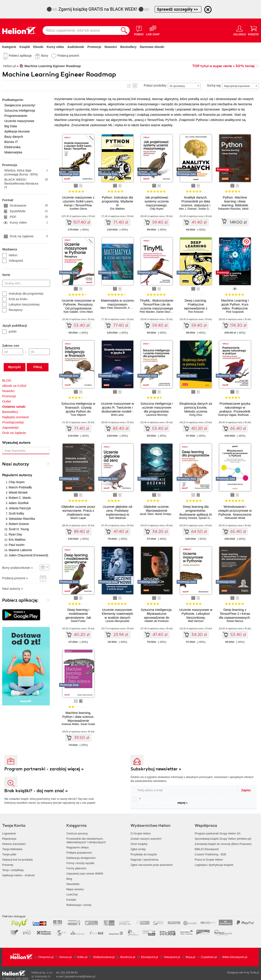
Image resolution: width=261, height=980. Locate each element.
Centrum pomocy (77, 833)
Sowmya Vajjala (227, 415)
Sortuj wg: (214, 85)
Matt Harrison (196, 621)
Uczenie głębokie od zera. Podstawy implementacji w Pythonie (117, 512)
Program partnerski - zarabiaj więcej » (44, 769)
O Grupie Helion (141, 833)
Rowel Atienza (235, 621)
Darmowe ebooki (152, 47)
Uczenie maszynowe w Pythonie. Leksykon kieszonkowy (196, 614)
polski (9, 331)
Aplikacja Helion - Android (18, 875)
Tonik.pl (254, 973)
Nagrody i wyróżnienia (144, 860)
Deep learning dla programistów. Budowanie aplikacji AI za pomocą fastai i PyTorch (196, 514)
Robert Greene (19, 524)
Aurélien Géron (78, 209)
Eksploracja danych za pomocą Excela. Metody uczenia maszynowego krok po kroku (196, 411)
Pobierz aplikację (20, 56)
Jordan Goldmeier (208, 209)
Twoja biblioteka (12, 849)
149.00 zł (238, 222)
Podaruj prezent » (15, 578)
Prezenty (8, 865)
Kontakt (71, 900)
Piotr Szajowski (235, 312)
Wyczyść (14, 367)
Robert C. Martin (20, 498)
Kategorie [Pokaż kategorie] (9, 47)
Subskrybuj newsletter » (156, 769)
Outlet (7, 401)
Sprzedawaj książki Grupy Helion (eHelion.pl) (223, 839)
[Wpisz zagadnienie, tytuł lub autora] (81, 31)
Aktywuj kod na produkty (18, 860)
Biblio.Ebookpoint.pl (235, 957)
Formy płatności (76, 868)
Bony (45, 56)
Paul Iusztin (17, 545)
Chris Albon (86, 312)
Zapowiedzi (10, 427)
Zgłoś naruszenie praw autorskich (152, 865)
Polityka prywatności (79, 853)
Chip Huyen (17, 482)
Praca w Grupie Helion (209, 860)
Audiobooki (76, 47)
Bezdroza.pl (128, 957)
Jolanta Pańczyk (20, 508)
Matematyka (13, 152)
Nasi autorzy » (13, 589)
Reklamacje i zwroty (79, 905)
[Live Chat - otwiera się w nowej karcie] (153, 31)
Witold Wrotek (18, 493)
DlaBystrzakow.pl (104, 957)
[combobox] (184, 86)
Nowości (111, 47)
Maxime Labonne (20, 550)
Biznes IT (11, 142)
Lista (129, 86)
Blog (69, 879)
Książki (25, 47)
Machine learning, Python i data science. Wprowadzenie (78, 717)
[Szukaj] (124, 31)
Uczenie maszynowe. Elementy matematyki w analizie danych (117, 614)
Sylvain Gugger (207, 518)
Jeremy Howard (188, 518)
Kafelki (135, 86)
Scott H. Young (19, 529)
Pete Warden (147, 312)
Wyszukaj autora (16, 443)
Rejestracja (9, 839)
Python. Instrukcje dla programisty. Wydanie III (117, 201)
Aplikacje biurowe (17, 131)
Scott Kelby (16, 513)
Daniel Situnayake (167, 312)
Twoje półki (9, 854)
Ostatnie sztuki (14, 407)
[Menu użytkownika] (240, 31)
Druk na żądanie (29, 236)
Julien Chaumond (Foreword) (28, 555)
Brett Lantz (117, 415)
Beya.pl (190, 957)
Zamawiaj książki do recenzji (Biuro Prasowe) (223, 844)
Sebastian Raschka (22, 519)
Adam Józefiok (19, 503)
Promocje (94, 47)
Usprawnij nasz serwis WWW (85, 874)
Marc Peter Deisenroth (114, 308)
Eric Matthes (17, 540)
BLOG (7, 380)
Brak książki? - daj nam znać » (36, 791)
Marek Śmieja (163, 514)
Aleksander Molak (235, 518)
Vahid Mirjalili (249, 209)
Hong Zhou (196, 415)
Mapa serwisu (75, 889)
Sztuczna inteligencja (20, 110)
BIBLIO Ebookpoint (207, 849)
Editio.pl (82, 957)
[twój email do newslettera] (184, 790)
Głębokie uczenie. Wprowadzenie (156, 509)
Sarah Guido (88, 724)
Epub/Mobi (29, 211)
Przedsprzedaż (13, 422)
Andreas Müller (70, 724)
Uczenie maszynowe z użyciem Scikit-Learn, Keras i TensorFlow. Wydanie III (78, 203)
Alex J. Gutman (188, 209)
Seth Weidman (118, 518)
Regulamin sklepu (78, 847)
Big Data (11, 126)
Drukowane (29, 206)
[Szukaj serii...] (26, 283)
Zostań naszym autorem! (146, 839)
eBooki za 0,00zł (14, 386)
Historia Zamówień (14, 844)
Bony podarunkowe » (18, 568)
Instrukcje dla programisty (23, 294)
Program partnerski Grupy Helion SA (218, 833)
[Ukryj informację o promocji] (208, 10)
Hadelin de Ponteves (157, 621)
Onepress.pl (46, 957)
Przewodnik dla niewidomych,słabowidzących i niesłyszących (86, 840)
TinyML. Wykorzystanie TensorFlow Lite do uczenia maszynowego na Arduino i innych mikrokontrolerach (157, 308)
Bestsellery (128, 47)
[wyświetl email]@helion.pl (80, 977)
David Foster (78, 621)
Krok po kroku (15, 299)
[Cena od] (13, 352)
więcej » (182, 803)
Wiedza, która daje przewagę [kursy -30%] (26, 172)
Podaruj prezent (68, 56)
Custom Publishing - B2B (210, 854)
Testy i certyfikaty (13, 870)
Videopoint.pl (172, 957)
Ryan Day (15, 534)
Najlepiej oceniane (16, 417)
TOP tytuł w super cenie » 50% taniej (223, 66)
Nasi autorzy (16, 464)
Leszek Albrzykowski (117, 621)
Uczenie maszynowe (19, 121)
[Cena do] (39, 352)
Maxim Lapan (78, 518)
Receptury (12, 310)
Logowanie (9, 833)
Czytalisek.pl (209, 957)
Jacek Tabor (147, 514)
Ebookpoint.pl (150, 957)
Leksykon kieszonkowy (21, 304)
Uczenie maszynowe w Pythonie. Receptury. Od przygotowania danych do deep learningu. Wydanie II (78, 308)
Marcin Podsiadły (20, 487)
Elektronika (12, 147)
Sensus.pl (65, 957)
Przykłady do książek (144, 854)
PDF (29, 217)
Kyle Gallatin (71, 312)
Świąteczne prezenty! (20, 105)
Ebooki (38, 47)
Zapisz (246, 790)
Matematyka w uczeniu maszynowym (118, 302)
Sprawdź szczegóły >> (178, 9)
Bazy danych (14, 137)
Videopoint (13, 261)
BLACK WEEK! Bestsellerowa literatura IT (26, 183)
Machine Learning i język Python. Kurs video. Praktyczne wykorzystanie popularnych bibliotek (235, 308)
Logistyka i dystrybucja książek (214, 865)
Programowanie (16, 116)
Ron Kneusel (196, 312)
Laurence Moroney (157, 415)
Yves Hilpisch (78, 415)
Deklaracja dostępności (81, 858)
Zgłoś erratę (138, 849)
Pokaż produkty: (156, 85)
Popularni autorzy (17, 475)
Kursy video (55, 47)
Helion (10, 255)
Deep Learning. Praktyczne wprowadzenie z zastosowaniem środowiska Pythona (196, 308)
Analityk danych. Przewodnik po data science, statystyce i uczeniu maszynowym (196, 203)
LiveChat (72, 894)
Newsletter (73, 884)
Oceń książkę (139, 844)
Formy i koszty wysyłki (80, 863)
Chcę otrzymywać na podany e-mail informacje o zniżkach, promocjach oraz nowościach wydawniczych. (178, 801)
